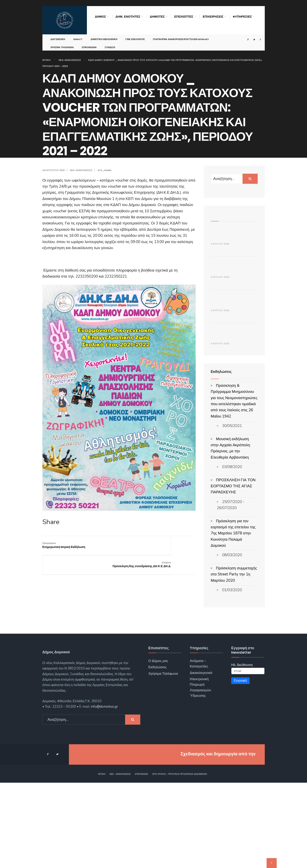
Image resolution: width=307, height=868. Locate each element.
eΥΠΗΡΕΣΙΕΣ (242, 16)
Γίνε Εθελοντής (135, 35)
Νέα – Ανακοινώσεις (120, 860)
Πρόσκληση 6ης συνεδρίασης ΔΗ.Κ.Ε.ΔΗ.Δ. (175, 547)
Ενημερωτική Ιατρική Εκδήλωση (64, 545)
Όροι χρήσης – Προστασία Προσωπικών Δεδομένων (179, 860)
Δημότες (157, 16)
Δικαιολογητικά (201, 758)
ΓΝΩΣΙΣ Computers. (235, 839)
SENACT (78, 35)
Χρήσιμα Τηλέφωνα (62, 43)
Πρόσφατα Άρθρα (226, 214)
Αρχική (46, 60)
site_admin (104, 170)
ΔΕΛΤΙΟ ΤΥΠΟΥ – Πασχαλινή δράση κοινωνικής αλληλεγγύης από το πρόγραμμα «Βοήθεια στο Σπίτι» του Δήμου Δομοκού (234, 284)
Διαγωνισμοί (58, 35)
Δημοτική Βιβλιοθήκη (104, 35)
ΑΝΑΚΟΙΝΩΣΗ (226, 235)
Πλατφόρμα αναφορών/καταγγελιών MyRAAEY (181, 35)
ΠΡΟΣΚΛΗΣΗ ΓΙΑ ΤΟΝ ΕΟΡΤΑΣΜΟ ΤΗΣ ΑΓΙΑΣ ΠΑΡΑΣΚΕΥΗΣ (233, 571)
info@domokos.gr (104, 792)
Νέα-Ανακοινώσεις (70, 60)
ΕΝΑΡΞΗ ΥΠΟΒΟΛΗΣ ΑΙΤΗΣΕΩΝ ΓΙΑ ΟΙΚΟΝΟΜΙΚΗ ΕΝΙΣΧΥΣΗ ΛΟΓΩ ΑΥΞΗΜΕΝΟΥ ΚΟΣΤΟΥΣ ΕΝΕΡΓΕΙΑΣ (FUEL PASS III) (234, 404)
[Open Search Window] (256, 35)
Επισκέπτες (184, 16)
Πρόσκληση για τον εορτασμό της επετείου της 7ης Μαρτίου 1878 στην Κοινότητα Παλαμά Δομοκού (233, 619)
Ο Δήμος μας (158, 746)
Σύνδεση (110, 43)
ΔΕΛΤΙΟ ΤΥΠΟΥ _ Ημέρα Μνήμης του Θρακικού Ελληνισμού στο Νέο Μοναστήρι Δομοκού (234, 344)
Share (51, 522)
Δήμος (101, 16)
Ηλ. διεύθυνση (242, 750)
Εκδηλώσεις (158, 753)
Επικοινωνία (89, 43)
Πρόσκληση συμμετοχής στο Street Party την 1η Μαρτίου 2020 (234, 660)
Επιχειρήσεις (213, 16)
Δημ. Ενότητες (128, 16)
